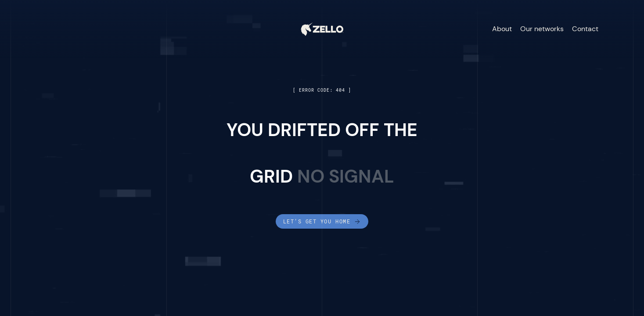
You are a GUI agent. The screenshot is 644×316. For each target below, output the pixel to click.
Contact (585, 29)
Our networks (542, 29)
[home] (322, 29)
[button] (618, 29)
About (502, 29)
